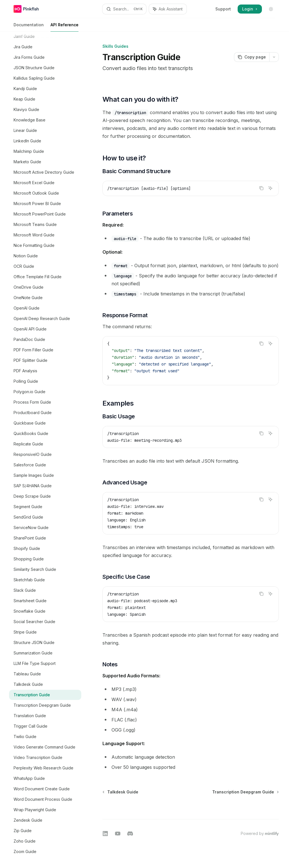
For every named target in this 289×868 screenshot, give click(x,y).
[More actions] (274, 57)
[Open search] (124, 9)
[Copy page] (252, 57)
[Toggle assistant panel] (168, 9)
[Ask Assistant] (270, 188)
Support (223, 9)
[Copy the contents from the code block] (261, 188)
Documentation (29, 27)
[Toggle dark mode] (271, 9)
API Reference (64, 27)
